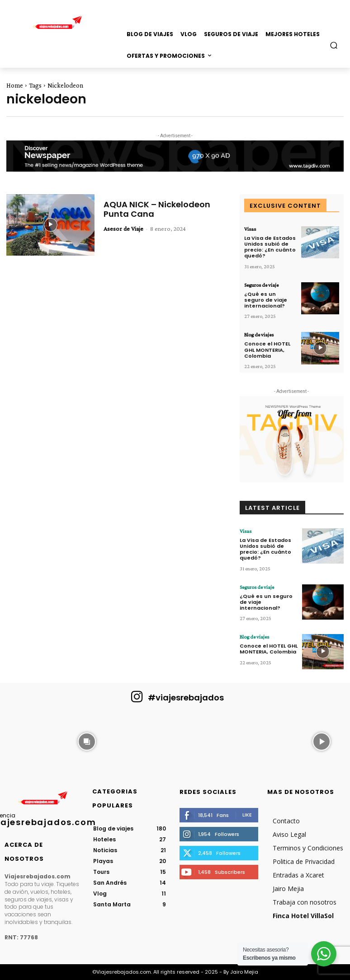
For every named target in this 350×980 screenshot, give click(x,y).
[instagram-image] (28, 741)
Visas (250, 229)
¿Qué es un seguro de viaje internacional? (266, 300)
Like (247, 815)
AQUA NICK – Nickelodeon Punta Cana (157, 209)
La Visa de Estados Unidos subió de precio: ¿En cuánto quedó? (270, 247)
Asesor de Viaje (123, 229)
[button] (334, 45)
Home (15, 85)
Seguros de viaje (261, 285)
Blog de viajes (259, 335)
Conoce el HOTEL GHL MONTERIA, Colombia (267, 350)
